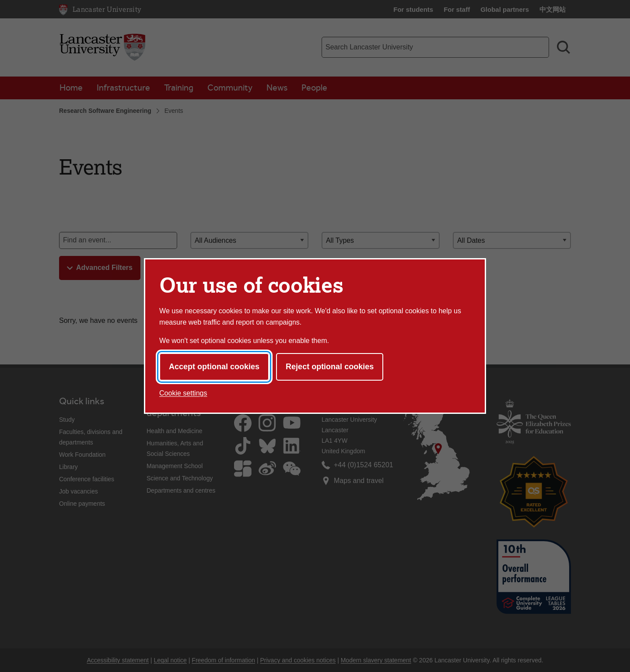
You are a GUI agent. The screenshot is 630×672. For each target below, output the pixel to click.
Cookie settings (183, 393)
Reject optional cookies (330, 367)
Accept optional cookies (214, 367)
